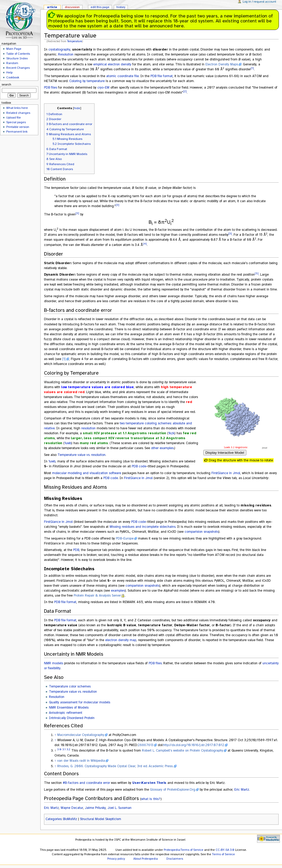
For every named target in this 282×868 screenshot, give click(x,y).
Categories (54, 819)
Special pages (16, 122)
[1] (252, 68)
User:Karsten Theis (149, 783)
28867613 (146, 745)
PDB (76, 550)
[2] (185, 91)
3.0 (59, 749)
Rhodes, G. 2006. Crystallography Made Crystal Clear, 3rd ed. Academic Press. (115, 766)
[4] (145, 244)
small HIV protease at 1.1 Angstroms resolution (124, 433)
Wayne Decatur (72, 808)
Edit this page (100, 7)
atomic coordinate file (123, 76)
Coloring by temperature (87, 81)
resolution (88, 428)
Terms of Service (223, 854)
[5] (257, 273)
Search (6, 84)
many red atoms (94, 443)
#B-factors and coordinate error (86, 783)
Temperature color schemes (70, 686)
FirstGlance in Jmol (226, 473)
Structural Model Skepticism (101, 819)
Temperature (75, 41)
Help (9, 72)
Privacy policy (116, 859)
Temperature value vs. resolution (82, 455)
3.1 (64, 749)
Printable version (18, 127)
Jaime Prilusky (95, 808)
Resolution (66, 54)
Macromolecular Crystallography (81, 735)
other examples (162, 448)
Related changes (18, 113)
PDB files (51, 88)
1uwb (68, 443)
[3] (117, 205)
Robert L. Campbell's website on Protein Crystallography (183, 751)
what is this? (151, 799)
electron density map (121, 640)
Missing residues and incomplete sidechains (143, 527)
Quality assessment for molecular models (80, 702)
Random (12, 63)
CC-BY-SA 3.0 (225, 850)
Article (52, 7)
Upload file (14, 117)
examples (118, 591)
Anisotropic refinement (66, 713)
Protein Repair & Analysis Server (97, 596)
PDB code (139, 466)
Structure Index (17, 58)
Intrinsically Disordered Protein (72, 718)
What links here (17, 108)
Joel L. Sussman (120, 808)
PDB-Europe (125, 538)
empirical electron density (112, 64)
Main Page (14, 49)
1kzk (171, 433)
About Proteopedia (146, 859)
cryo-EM (103, 88)
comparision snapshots (202, 532)
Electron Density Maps (222, 64)
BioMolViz (70, 819)
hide (77, 108)
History (121, 7)
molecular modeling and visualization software (87, 473)
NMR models (54, 663)
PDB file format (162, 76)
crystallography (59, 49)
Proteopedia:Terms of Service (184, 850)
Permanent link (17, 132)
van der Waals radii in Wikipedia (81, 761)
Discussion (72, 7)
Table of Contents (18, 54)
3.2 (68, 749)
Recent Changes (18, 68)
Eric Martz (242, 790)
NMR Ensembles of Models (69, 708)
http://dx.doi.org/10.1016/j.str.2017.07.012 (194, 745)
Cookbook (13, 77)
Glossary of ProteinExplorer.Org (173, 790)
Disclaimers (175, 859)
